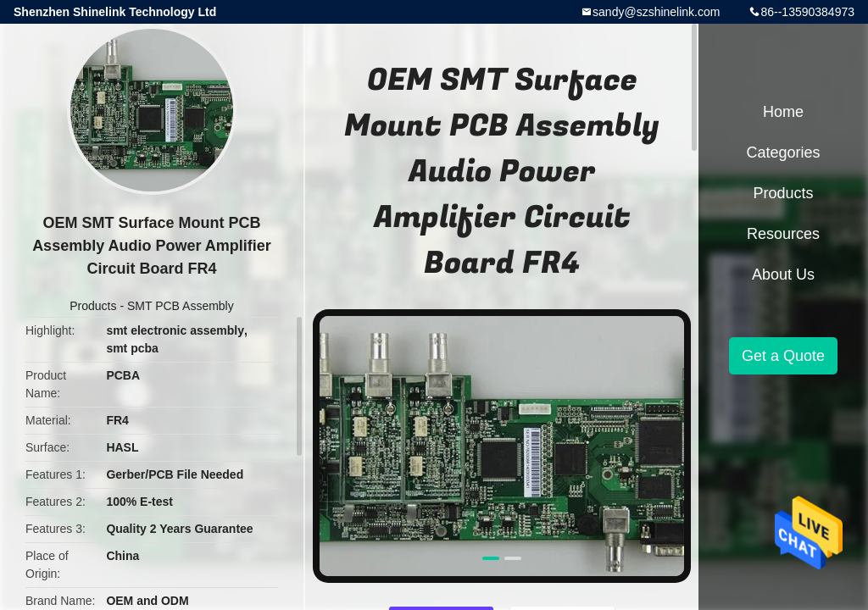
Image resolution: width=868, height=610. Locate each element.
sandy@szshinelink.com (656, 12)
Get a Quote (783, 356)
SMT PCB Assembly (181, 306)
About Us (783, 274)
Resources (783, 234)
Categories (783, 152)
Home (783, 112)
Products (93, 306)
